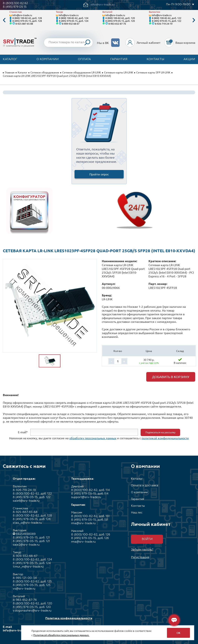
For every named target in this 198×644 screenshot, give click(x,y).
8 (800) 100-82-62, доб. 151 (90, 516)
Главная (10, 72)
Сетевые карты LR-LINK (119, 72)
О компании (48, 59)
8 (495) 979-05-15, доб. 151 (90, 520)
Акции (189, 59)
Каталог (10, 59)
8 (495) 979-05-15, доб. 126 (90, 538)
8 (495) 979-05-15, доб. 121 (31, 538)
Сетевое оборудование (45, 72)
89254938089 (26, 534)
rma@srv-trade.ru (83, 523)
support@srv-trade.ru (86, 497)
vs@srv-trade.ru (24, 589)
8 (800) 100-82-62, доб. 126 (91, 535)
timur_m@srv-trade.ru (28, 567)
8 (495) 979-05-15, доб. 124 (74, 21)
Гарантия (119, 59)
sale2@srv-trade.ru (26, 545)
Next (194, 20)
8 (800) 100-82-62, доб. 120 (120, 18)
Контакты (155, 59)
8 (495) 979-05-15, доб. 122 (167, 21)
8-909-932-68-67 (71, 24)
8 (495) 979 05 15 (15, 7)
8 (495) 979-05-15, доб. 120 (120, 21)
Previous (4, 20)
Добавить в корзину (171, 377)
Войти (147, 539)
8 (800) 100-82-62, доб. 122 (167, 18)
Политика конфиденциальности (69, 618)
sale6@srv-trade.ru (26, 501)
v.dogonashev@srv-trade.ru (32, 611)
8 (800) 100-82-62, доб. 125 (32, 582)
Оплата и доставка (145, 486)
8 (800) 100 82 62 (15, 3)
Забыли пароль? (142, 550)
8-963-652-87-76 (117, 24)
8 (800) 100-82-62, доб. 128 (27, 18)
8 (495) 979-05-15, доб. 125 (32, 585)
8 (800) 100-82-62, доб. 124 (74, 18)
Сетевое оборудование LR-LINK (82, 72)
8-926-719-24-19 (164, 24)
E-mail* (23, 432)
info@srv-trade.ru (22, 15)
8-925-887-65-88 (24, 24)
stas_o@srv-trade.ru (27, 523)
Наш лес (137, 513)
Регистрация (140, 557)
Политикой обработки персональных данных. (61, 635)
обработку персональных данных (93, 438)
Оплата (84, 59)
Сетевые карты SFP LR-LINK (153, 72)
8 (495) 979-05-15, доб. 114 (90, 494)
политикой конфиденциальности (165, 438)
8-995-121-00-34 (25, 578)
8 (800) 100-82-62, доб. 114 (90, 490)
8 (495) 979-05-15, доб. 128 (27, 21)
